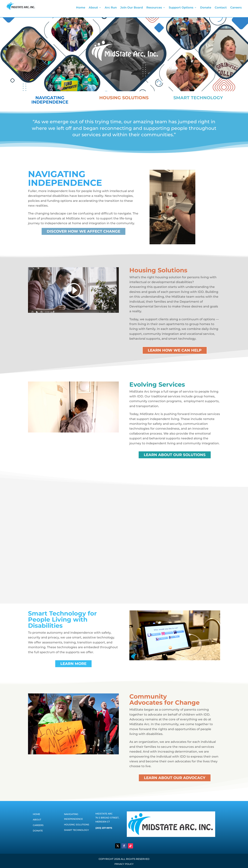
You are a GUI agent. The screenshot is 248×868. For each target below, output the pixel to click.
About (93, 8)
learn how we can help (175, 350)
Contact (221, 8)
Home (81, 8)
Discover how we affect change (83, 231)
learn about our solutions (175, 455)
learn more (73, 664)
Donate (206, 8)
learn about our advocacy (175, 778)
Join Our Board (132, 8)
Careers (236, 8)
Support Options (181, 8)
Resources (154, 8)
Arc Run (111, 8)
